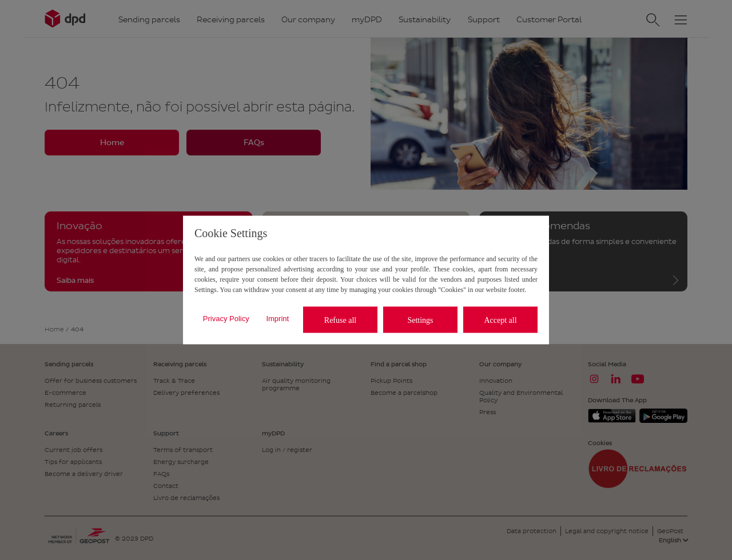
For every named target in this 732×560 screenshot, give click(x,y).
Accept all (500, 320)
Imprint (277, 318)
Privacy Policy (226, 318)
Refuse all (340, 320)
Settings (420, 320)
